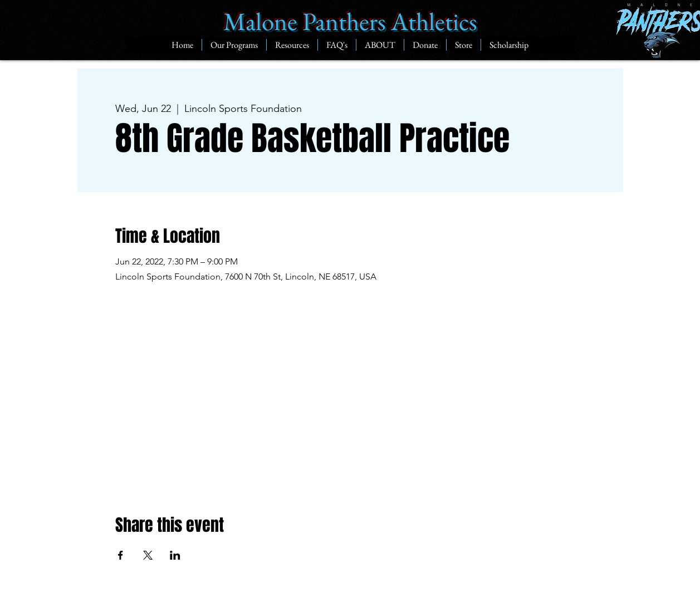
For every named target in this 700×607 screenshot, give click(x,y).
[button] (234, 45)
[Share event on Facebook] (121, 555)
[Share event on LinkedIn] (175, 555)
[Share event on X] (148, 555)
